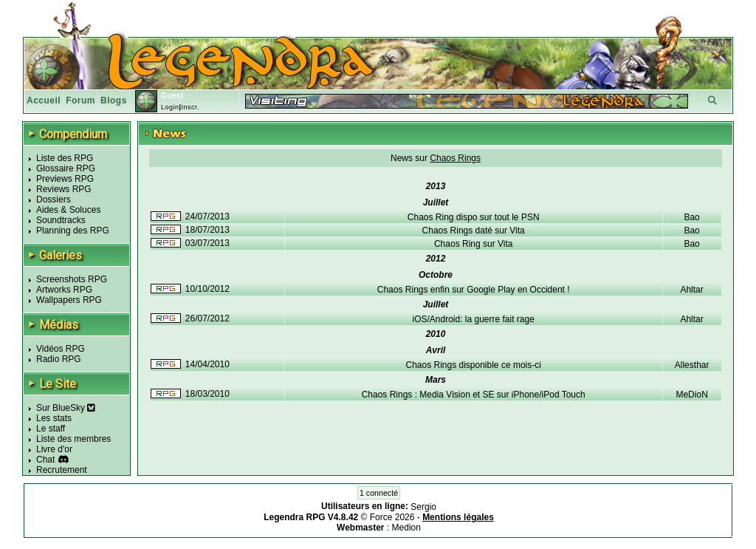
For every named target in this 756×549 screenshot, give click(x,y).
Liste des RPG (65, 158)
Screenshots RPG (72, 279)
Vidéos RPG (61, 349)
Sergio (423, 507)
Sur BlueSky (66, 408)
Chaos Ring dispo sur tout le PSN (474, 217)
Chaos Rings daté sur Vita (474, 231)
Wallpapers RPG (69, 300)
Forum (80, 100)
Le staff (51, 429)
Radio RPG (59, 359)
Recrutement (62, 470)
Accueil (44, 100)
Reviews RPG (64, 189)
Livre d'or (54, 449)
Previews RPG (65, 179)
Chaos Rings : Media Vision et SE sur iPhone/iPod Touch (474, 395)
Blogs (114, 100)
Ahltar (691, 290)
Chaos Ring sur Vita (474, 244)
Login (170, 107)
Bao (691, 217)
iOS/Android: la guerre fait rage (473, 319)
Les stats (54, 418)
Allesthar (692, 365)
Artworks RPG (64, 290)
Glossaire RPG (66, 168)
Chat (45, 460)
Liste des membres (73, 439)
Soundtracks (61, 220)
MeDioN (691, 395)
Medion (406, 528)
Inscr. (190, 107)
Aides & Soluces (68, 210)
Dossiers (54, 200)
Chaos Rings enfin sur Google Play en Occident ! (474, 290)
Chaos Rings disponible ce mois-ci (473, 365)
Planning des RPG (73, 231)
